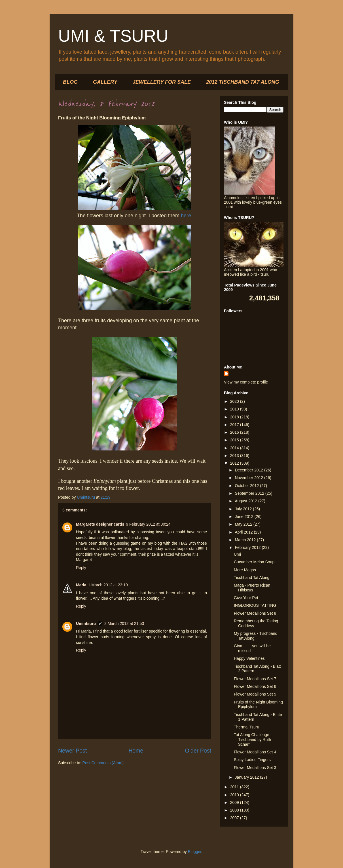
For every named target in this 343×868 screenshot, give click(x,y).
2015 (235, 440)
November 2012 (249, 478)
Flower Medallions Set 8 (255, 613)
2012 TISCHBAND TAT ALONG (243, 82)
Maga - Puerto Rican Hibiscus (252, 588)
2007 (235, 818)
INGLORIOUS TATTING (255, 605)
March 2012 (246, 540)
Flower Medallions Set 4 (255, 752)
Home (136, 751)
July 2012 (244, 509)
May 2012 (244, 524)
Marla (81, 585)
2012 (235, 463)
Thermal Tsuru (246, 727)
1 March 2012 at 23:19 (108, 585)
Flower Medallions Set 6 (255, 686)
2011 (235, 787)
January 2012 (247, 777)
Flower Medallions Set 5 (255, 694)
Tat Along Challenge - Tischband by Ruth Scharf (253, 740)
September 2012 (250, 493)
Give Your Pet (246, 598)
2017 (235, 425)
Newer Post (72, 751)
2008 (235, 810)
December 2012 (249, 470)
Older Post (198, 751)
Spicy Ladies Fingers (252, 760)
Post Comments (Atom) (103, 763)
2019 (235, 409)
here (186, 216)
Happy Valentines (249, 658)
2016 (235, 432)
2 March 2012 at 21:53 (124, 623)
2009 (235, 802)
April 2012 (244, 532)
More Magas (245, 570)
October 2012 (247, 486)
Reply (81, 568)
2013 (235, 456)
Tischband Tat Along (252, 578)
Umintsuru (86, 623)
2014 (235, 448)
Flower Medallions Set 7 (255, 679)
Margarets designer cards (100, 524)
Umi (237, 554)
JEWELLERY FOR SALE (162, 82)
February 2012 (248, 547)
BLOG (70, 82)
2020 (235, 401)
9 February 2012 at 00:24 (148, 524)
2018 (235, 417)
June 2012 (244, 517)
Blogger (195, 852)
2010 (235, 795)
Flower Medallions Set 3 (255, 768)
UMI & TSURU (113, 36)
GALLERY (105, 82)
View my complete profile (246, 382)
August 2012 (246, 501)
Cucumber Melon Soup (254, 562)
